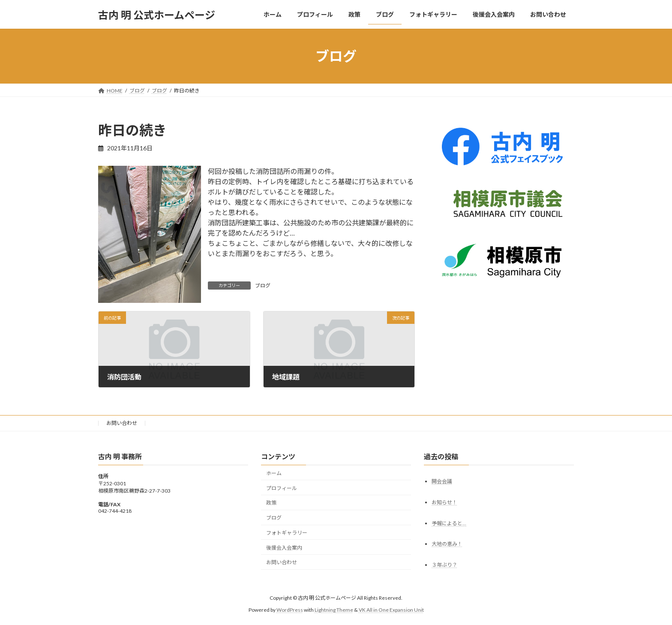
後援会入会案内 (284, 548)
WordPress (290, 610)
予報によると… (449, 523)
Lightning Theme (334, 610)
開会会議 (442, 481)
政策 (271, 503)
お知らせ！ (444, 502)
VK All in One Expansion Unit (391, 610)
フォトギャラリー (287, 533)
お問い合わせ (122, 423)
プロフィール (282, 488)
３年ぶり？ (444, 565)
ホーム (274, 473)
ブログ (263, 286)
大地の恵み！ (447, 544)
